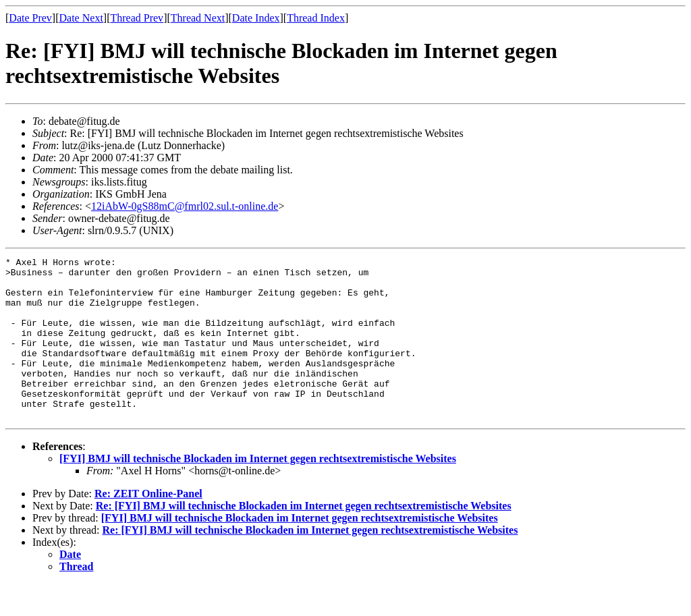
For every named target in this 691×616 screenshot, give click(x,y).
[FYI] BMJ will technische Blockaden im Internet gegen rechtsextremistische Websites (258, 491)
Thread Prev (137, 18)
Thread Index (316, 18)
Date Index (256, 18)
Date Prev (30, 18)
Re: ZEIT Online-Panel (148, 526)
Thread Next (198, 18)
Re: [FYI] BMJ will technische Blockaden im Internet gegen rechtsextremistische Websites (304, 538)
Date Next (81, 18)
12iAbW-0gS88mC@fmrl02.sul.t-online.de (185, 206)
